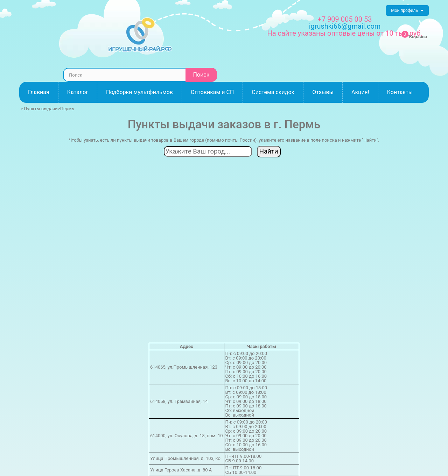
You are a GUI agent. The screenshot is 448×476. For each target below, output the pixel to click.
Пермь (67, 109)
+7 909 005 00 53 (345, 19)
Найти (269, 151)
